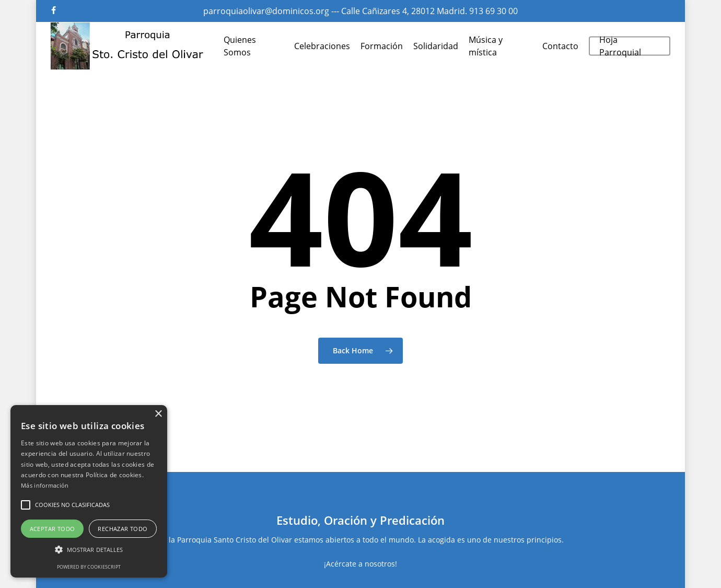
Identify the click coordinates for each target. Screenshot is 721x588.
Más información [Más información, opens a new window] (45, 485)
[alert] (89, 491)
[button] (26, 505)
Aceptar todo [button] (53, 529)
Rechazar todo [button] (123, 529)
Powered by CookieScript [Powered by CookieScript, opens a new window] (89, 567)
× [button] (158, 414)
